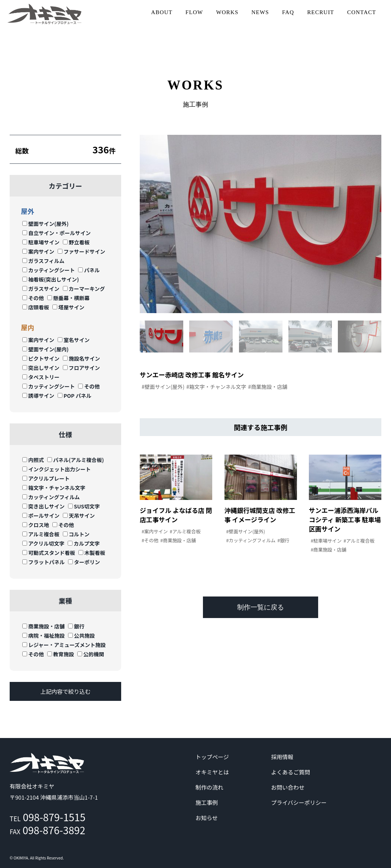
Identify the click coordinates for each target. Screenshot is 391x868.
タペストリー (41, 377)
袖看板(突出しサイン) (51, 279)
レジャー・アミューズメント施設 (64, 645)
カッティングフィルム (51, 497)
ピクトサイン (41, 358)
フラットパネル (43, 562)
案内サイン (38, 251)
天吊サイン (79, 516)
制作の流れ (209, 787)
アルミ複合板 (41, 534)
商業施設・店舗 (43, 626)
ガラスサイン (41, 289)
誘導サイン (38, 396)
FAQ (288, 12)
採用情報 (282, 757)
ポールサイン (41, 516)
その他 (33, 298)
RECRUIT (321, 12)
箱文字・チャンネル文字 (54, 488)
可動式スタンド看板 (49, 553)
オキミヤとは (212, 772)
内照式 (33, 460)
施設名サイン (81, 358)
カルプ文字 (84, 543)
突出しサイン (41, 368)
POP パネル (75, 396)
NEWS (260, 12)
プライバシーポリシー (299, 802)
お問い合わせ (288, 787)
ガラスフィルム (43, 261)
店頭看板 (36, 307)
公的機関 (91, 654)
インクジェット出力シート (56, 469)
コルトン (76, 534)
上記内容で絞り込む (65, 691)
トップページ (212, 757)
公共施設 (81, 635)
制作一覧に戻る (261, 608)
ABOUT (162, 12)
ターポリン (84, 562)
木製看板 (92, 553)
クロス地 (36, 525)
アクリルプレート (46, 478)
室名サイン (74, 340)
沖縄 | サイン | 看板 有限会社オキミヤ (45, 14)
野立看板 (76, 242)
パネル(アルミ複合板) (75, 460)
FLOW (194, 12)
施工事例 (207, 802)
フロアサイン (81, 368)
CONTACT (362, 12)
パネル (89, 270)
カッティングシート (49, 270)
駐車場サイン (41, 242)
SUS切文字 (84, 506)
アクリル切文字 (43, 543)
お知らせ (207, 818)
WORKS (227, 12)
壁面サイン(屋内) (46, 349)
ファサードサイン (81, 251)
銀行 (76, 626)
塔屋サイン (68, 307)
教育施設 (61, 654)
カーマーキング (84, 289)
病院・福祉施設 (43, 635)
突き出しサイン (43, 506)
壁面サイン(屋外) (46, 224)
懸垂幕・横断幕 (68, 298)
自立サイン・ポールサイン (56, 233)
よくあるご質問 (290, 772)
